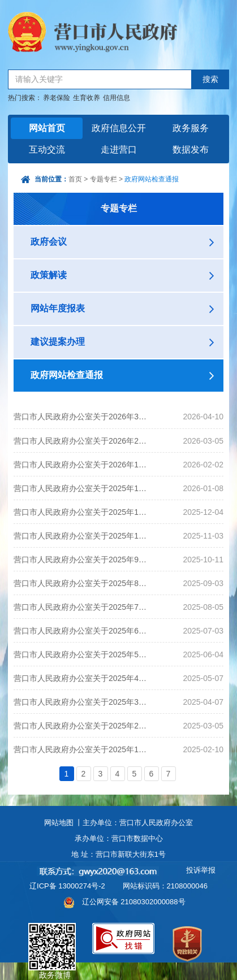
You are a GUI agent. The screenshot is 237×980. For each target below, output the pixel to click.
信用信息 (117, 98)
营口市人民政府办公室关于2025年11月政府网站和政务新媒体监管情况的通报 (82, 512)
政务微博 (52, 936)
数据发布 (191, 149)
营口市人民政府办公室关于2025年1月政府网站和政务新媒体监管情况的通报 (82, 749)
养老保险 (57, 98)
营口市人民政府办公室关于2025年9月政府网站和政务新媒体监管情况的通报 (82, 560)
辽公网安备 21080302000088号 (134, 902)
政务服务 (191, 128)
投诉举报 (201, 870)
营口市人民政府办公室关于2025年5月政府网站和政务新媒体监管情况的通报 (82, 654)
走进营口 (119, 149)
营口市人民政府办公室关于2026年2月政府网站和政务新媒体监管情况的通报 (82, 441)
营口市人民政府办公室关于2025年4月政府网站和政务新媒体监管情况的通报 (82, 678)
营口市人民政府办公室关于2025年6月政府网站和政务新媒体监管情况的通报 (82, 631)
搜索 (210, 79)
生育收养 (87, 98)
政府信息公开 (119, 128)
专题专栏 (104, 179)
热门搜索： (25, 98)
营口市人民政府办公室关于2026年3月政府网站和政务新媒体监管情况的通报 (82, 417)
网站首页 (47, 128)
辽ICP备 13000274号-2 (67, 886)
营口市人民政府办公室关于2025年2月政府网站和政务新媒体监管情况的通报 (82, 726)
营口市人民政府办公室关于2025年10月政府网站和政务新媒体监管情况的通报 (82, 536)
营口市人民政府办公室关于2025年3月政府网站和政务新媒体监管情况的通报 (82, 702)
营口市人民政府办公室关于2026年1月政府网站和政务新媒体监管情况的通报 (82, 465)
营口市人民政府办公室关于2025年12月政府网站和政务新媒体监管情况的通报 (82, 488)
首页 (75, 179)
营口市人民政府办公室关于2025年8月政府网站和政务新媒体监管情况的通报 (82, 583)
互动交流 (47, 149)
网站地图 (59, 823)
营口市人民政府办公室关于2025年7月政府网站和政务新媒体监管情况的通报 (82, 607)
